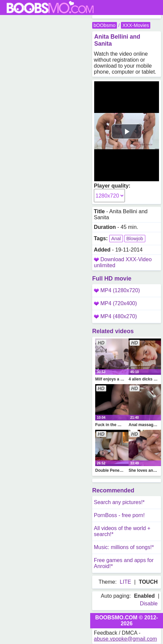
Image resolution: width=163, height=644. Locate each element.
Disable (149, 604)
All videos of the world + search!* (122, 531)
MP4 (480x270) (115, 316)
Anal (116, 239)
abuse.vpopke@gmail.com (125, 639)
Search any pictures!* (119, 502)
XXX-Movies (135, 25)
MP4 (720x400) (115, 303)
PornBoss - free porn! (119, 515)
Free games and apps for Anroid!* (124, 563)
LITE (126, 582)
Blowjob (135, 239)
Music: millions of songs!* (124, 547)
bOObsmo (105, 25)
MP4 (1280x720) (117, 290)
